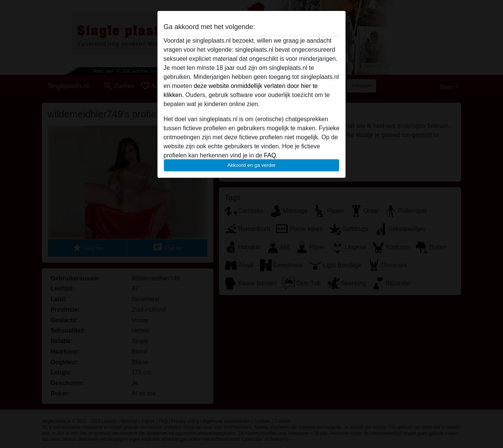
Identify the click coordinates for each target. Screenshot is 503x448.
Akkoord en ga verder (251, 165)
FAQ (270, 155)
